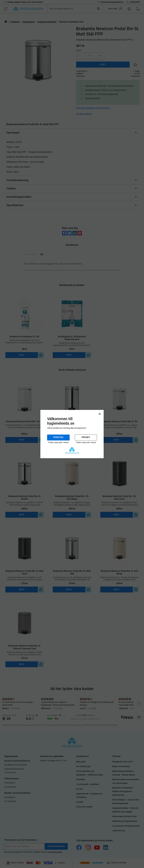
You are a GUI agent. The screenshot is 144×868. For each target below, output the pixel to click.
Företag (58, 437)
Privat (86, 437)
